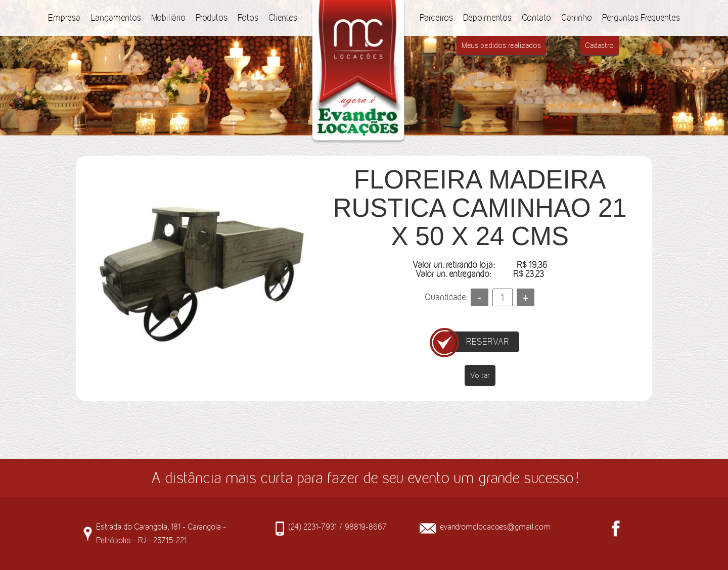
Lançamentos (116, 18)
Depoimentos (487, 18)
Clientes (283, 18)
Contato (536, 18)
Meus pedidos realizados (501, 45)
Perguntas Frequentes (641, 18)
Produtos (212, 18)
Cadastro (599, 45)
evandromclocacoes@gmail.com (495, 527)
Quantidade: (446, 297)
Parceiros (436, 18)
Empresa (64, 18)
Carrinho (577, 18)
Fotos (248, 18)
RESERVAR (488, 342)
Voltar (480, 375)
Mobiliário (168, 18)
